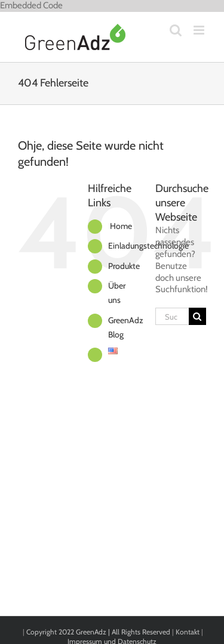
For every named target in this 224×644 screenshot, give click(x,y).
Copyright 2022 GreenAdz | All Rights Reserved (99, 632)
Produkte (124, 266)
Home (120, 226)
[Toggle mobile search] (176, 30)
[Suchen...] (172, 316)
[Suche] (197, 316)
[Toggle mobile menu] (200, 30)
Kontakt (188, 632)
